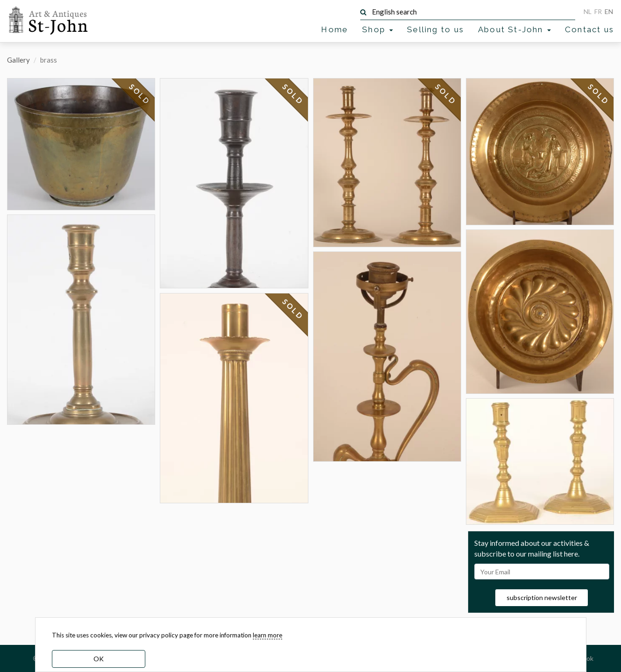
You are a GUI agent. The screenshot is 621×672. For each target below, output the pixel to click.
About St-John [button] (514, 29)
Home (335, 29)
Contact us (589, 29)
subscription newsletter (542, 597)
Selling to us (435, 29)
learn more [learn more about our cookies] (268, 635)
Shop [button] (378, 29)
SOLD (140, 94)
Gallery (18, 60)
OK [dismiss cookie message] (99, 659)
